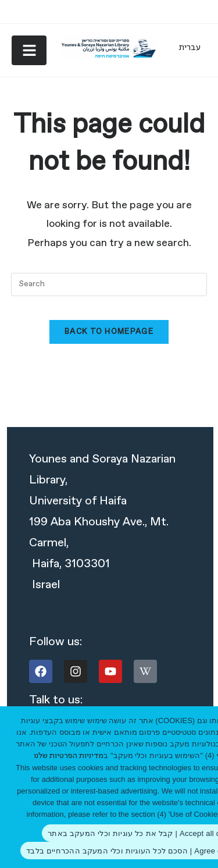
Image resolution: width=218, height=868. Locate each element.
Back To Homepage (109, 332)
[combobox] (109, 284)
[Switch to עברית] (190, 48)
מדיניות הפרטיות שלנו (69, 756)
